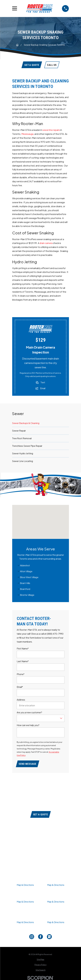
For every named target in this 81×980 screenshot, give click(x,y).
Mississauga (27, 134)
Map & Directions (25, 885)
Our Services (40, 849)
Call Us (52, 65)
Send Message (27, 764)
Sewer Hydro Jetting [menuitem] (23, 453)
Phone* (21, 674)
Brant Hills (25, 583)
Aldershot (25, 565)
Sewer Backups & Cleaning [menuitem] (26, 423)
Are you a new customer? (29, 712)
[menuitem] (41, 959)
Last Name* (23, 661)
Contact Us (40, 858)
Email (43, 388)
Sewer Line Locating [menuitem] (22, 461)
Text (43, 382)
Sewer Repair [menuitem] (19, 431)
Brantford (25, 589)
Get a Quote (41, 814)
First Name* (23, 649)
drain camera (46, 243)
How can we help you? (28, 725)
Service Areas (40, 853)
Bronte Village (27, 595)
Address (21, 700)
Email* (20, 687)
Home (40, 834)
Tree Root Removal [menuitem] (22, 438)
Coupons (41, 839)
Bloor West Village (29, 577)
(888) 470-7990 (40, 807)
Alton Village (26, 571)
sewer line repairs (51, 130)
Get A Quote (32, 65)
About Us (41, 844)
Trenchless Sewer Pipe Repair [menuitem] (27, 446)
